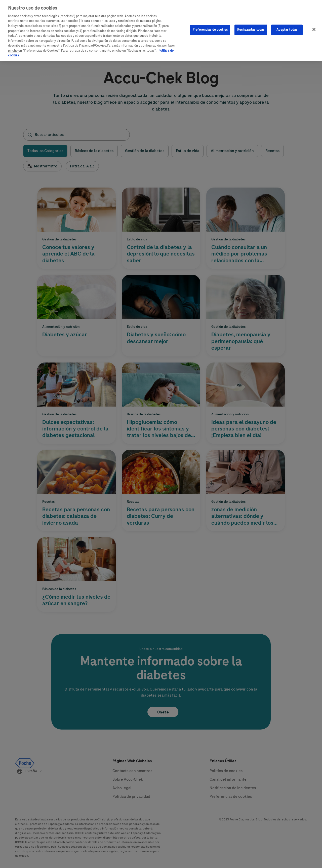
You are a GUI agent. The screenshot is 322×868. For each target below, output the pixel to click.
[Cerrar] (314, 26)
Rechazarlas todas (251, 26)
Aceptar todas (287, 26)
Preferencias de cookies (210, 26)
